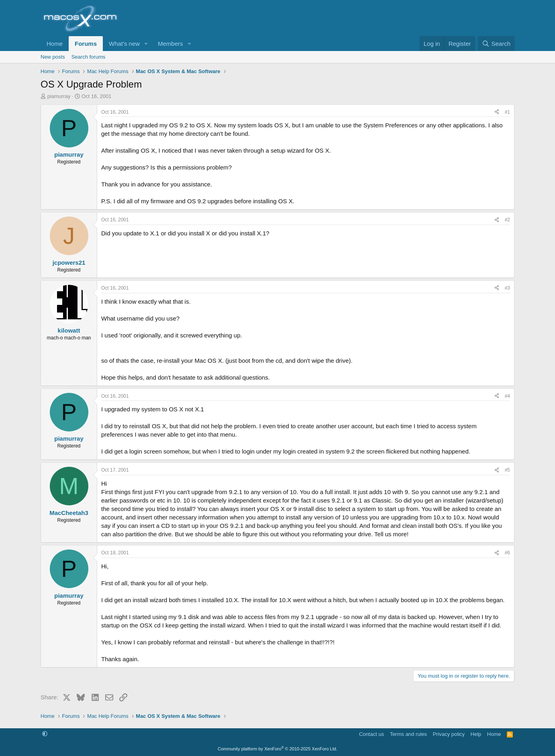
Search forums (89, 57)
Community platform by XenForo (277, 749)
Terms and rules (408, 734)
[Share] (497, 112)
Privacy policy (449, 734)
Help (476, 734)
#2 (507, 220)
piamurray (59, 96)
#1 (507, 112)
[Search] (496, 44)
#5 (507, 470)
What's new (124, 44)
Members (170, 44)
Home (55, 44)
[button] (146, 44)
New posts (53, 57)
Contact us (371, 734)
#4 (507, 396)
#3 (507, 288)
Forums (86, 44)
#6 (507, 553)
